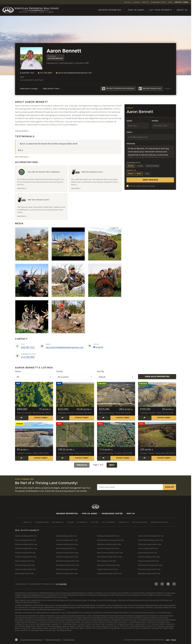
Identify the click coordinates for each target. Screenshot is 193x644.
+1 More (168, 88)
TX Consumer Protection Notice (31, 640)
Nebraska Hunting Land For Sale (108, 536)
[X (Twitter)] (162, 584)
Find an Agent (136, 10)
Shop (170, 2)
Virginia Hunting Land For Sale (148, 561)
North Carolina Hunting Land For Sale (110, 553)
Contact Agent (41, 418)
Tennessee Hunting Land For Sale (150, 544)
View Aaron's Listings (30, 89)
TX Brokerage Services (53, 640)
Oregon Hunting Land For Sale (107, 569)
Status (18, 371)
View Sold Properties (157, 377)
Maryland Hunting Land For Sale (67, 553)
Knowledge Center (158, 2)
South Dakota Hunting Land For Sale (150, 540)
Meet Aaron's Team (52, 89)
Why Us (146, 2)
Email (129, 132)
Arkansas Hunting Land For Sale (26, 544)
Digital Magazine (140, 522)
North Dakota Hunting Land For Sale (109, 557)
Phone (155, 121)
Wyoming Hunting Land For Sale (149, 573)
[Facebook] (156, 584)
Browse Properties (67, 514)
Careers (137, 2)
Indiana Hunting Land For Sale (25, 569)
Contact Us (124, 522)
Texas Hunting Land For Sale (148, 548)
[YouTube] (168, 584)
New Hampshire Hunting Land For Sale (110, 540)
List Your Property (161, 10)
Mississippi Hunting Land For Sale (68, 565)
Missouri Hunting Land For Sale (67, 569)
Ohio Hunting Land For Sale (106, 561)
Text (147, 174)
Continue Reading (22, 131)
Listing (140, 166)
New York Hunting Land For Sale (108, 548)
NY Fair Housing (69, 640)
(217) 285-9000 (45, 73)
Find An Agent (90, 514)
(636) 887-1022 (27, 73)
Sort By (100, 371)
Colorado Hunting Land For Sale (26, 548)
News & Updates (152, 166)
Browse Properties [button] (110, 10)
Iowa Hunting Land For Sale (24, 573)
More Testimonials (22, 157)
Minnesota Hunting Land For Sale (67, 561)
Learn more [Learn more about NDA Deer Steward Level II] (22, 216)
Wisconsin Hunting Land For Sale (149, 569)
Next (112, 465)
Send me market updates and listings (142, 186)
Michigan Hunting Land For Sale (67, 557)
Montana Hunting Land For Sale (67, 573)
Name (129, 121)
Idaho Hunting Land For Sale (25, 561)
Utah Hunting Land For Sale (148, 553)
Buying (131, 166)
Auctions (128, 2)
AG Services (82, 522)
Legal (168, 640)
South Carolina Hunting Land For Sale (151, 536)
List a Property (109, 522)
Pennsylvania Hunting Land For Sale (109, 573)
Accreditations (42, 522)
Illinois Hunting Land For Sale (25, 565)
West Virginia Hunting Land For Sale (150, 565)
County (59, 371)
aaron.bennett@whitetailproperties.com (74, 73)
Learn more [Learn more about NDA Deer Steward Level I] (76, 188)
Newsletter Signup (159, 522)
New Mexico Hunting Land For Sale (109, 544)
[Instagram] (174, 584)
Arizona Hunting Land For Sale (25, 540)
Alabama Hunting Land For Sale (26, 536)
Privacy (174, 640)
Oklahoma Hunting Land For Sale (108, 565)
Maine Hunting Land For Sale (66, 548)
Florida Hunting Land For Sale (25, 553)
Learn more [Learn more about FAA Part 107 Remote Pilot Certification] (22, 188)
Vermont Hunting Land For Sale (149, 557)
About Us (182, 10)
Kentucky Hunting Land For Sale (67, 540)
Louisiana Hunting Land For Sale (67, 544)
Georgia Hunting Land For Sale (26, 557)
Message (131, 144)
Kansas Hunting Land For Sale (66, 536)
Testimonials (58, 522)
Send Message (150, 180)
